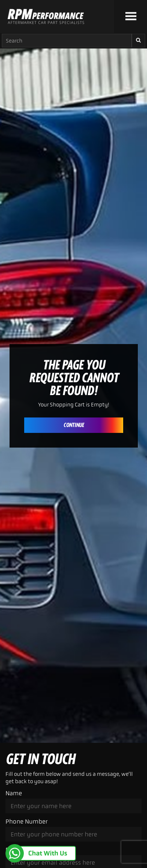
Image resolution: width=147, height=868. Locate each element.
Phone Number (27, 821)
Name (14, 793)
